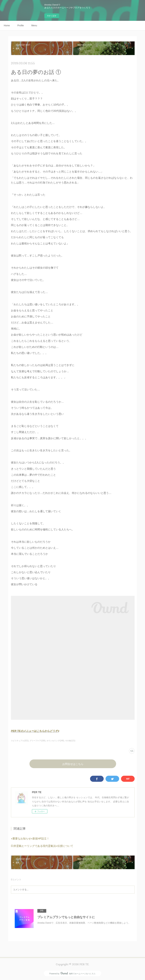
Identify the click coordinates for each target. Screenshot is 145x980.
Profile (21, 26)
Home (7, 26)
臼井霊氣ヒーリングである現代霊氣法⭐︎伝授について (42, 846)
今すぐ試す (52, 16)
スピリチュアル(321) (20, 741)
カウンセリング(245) (55, 741)
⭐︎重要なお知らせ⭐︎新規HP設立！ (30, 839)
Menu (34, 26)
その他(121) (70, 741)
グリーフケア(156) (37, 741)
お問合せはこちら (73, 764)
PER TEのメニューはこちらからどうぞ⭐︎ (35, 731)
